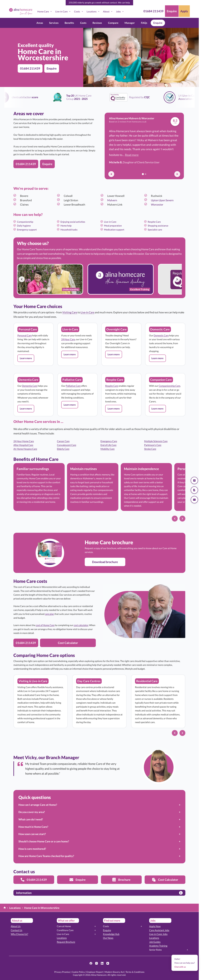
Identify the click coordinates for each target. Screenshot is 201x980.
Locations (94, 12)
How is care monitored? (32, 849)
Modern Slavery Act (114, 972)
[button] (26, 358)
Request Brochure (66, 942)
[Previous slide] (22, 279)
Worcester (157, 205)
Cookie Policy (78, 972)
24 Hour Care (68, 339)
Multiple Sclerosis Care (156, 441)
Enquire (158, 23)
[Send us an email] (194, 500)
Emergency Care (109, 441)
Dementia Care (30, 386)
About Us (16, 926)
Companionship (25, 222)
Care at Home (64, 926)
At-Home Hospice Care (25, 449)
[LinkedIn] (102, 963)
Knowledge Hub (111, 934)
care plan (49, 614)
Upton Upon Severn (162, 200)
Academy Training (158, 946)
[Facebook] (91, 963)
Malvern (112, 200)
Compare (113, 23)
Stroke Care (150, 449)
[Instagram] (97, 963)
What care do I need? (31, 819)
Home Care (45, 12)
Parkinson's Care (153, 445)
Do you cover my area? (32, 812)
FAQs (144, 23)
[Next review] (177, 174)
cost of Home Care (45, 625)
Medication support (114, 230)
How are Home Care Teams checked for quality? (46, 856)
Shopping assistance (158, 226)
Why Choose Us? (19, 934)
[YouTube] (108, 963)
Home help (66, 226)
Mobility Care (108, 449)
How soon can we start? (32, 834)
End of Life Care (108, 445)
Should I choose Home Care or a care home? (44, 841)
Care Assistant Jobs (159, 930)
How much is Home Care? (33, 827)
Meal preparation (113, 226)
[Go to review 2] (146, 174)
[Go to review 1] (143, 174)
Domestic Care (161, 335)
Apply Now (155, 926)
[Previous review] (111, 174)
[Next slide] (177, 279)
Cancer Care (63, 441)
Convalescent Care (67, 445)
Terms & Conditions (135, 972)
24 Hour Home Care (24, 441)
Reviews (97, 23)
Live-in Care (63, 12)
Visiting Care (70, 312)
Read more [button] (132, 155)
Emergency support (27, 230)
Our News (108, 938)
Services (54, 23)
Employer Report (95, 972)
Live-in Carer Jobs (158, 934)
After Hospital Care (23, 445)
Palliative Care (73, 386)
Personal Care (25, 335)
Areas (40, 23)
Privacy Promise (62, 972)
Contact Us (17, 930)
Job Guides (155, 942)
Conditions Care (65, 930)
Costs (79, 12)
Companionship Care (169, 386)
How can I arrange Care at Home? (38, 805)
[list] (99, 279)
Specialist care (155, 230)
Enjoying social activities (73, 222)
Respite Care (154, 222)
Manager (130, 23)
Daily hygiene (24, 226)
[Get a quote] (194, 480)
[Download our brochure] (194, 490)
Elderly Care (63, 449)
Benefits (69, 23)
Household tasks (69, 230)
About (108, 12)
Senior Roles (155, 950)
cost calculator (81, 625)
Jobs (120, 12)
